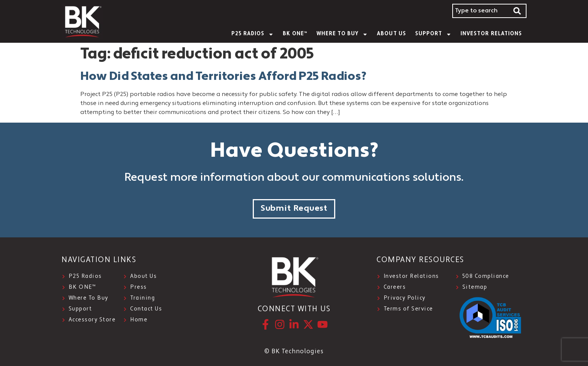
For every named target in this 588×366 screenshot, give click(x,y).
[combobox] (480, 11)
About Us (391, 34)
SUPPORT (433, 34)
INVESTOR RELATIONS (491, 34)
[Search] (517, 11)
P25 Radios (253, 34)
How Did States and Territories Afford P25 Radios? (223, 77)
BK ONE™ (295, 34)
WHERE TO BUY (342, 34)
